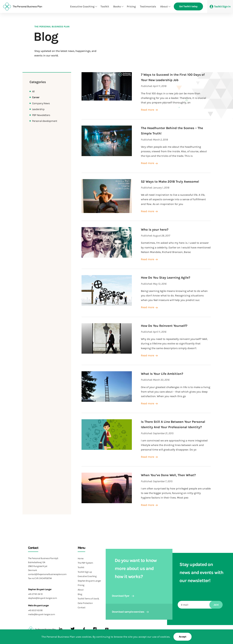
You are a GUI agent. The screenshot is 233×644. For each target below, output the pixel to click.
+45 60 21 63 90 (35, 610)
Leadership (38, 109)
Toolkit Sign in (220, 7)
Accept (183, 637)
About (164, 6)
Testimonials (148, 6)
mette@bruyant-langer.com (42, 614)
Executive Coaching (82, 6)
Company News (41, 103)
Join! (216, 605)
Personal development (45, 121)
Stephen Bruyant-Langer (89, 581)
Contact (82, 607)
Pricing (131, 6)
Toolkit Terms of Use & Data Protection (88, 601)
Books (117, 6)
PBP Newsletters (41, 115)
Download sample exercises (130, 612)
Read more (149, 110)
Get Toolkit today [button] (188, 6)
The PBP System (85, 563)
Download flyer (123, 596)
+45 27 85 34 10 (35, 594)
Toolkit (105, 6)
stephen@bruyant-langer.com (42, 598)
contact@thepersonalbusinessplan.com (47, 574)
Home (81, 558)
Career (36, 97)
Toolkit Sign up (85, 572)
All (33, 91)
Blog (80, 594)
